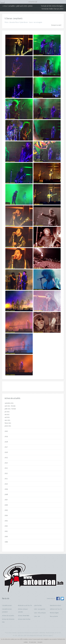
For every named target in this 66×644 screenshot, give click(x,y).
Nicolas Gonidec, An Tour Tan (54, 633)
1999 (6, 542)
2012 (6, 473)
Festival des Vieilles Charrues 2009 (52, 9)
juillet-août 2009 (21, 6)
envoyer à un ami (56, 25)
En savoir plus (33, 642)
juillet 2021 (8, 409)
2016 (6, 452)
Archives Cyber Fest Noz (24, 619)
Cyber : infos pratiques (40, 613)
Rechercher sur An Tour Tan (25, 606)
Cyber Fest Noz (38, 606)
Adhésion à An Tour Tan (56, 609)
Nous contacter (54, 616)
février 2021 (8, 423)
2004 (6, 515)
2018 (6, 442)
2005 (6, 510)
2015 (6, 458)
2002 (6, 526)
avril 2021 (7, 417)
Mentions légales (54, 613)
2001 (6, 531)
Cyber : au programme (40, 609)
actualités (12, 6)
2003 (6, 521)
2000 (6, 537)
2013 (6, 468)
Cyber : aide (37, 616)
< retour (5, 6)
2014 (6, 463)
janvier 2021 (8, 426)
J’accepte (40, 642)
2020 (6, 431)
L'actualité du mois (7, 606)
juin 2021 (7, 412)
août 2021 (7, 406)
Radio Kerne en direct (56, 606)
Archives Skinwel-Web (24, 616)
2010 (6, 484)
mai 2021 (7, 415)
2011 (6, 479)
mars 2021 (7, 420)
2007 (6, 500)
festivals (13, 406)
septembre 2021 (9, 403)
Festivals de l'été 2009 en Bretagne (52, 6)
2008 (6, 495)
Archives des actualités (8, 616)
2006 (6, 505)
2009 (6, 489)
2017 (6, 447)
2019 (6, 437)
